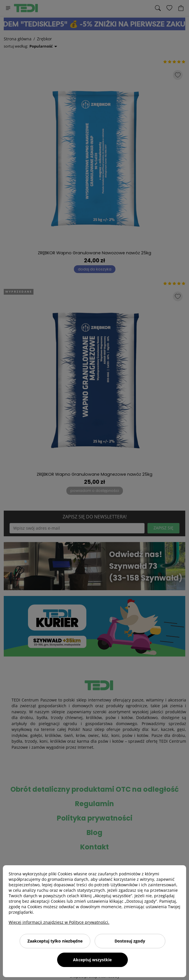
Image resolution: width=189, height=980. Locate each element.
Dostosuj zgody (130, 941)
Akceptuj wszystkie (92, 960)
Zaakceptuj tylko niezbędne (55, 941)
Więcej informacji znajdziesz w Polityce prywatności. (59, 922)
